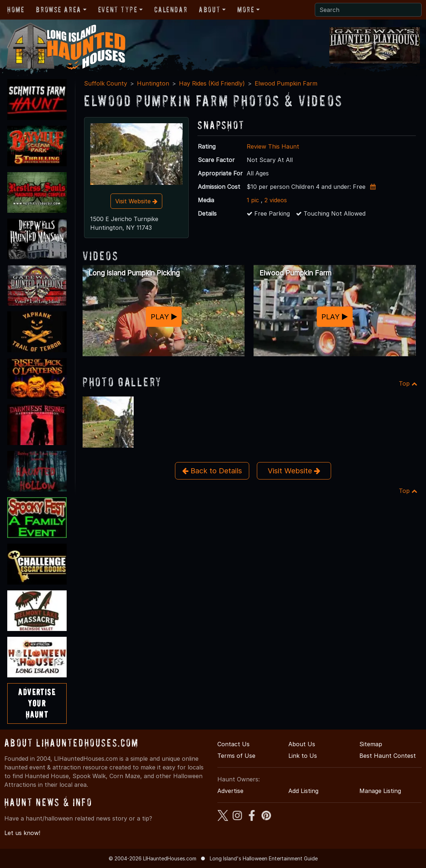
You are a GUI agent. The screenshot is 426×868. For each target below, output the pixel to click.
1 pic (253, 200)
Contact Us (233, 744)
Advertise (230, 791)
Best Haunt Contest (388, 756)
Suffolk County (106, 83)
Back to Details (212, 471)
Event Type (118, 9)
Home (16, 9)
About (210, 9)
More (246, 9)
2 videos (276, 200)
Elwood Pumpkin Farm (286, 83)
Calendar (171, 9)
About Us (302, 744)
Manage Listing (380, 791)
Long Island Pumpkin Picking (134, 273)
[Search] (368, 10)
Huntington (153, 83)
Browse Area (58, 9)
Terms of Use (236, 756)
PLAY (164, 316)
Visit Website (136, 201)
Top (408, 383)
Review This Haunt (273, 146)
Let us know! (22, 833)
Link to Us (303, 756)
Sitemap (371, 744)
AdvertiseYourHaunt (37, 703)
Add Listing (303, 791)
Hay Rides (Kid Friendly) (212, 83)
